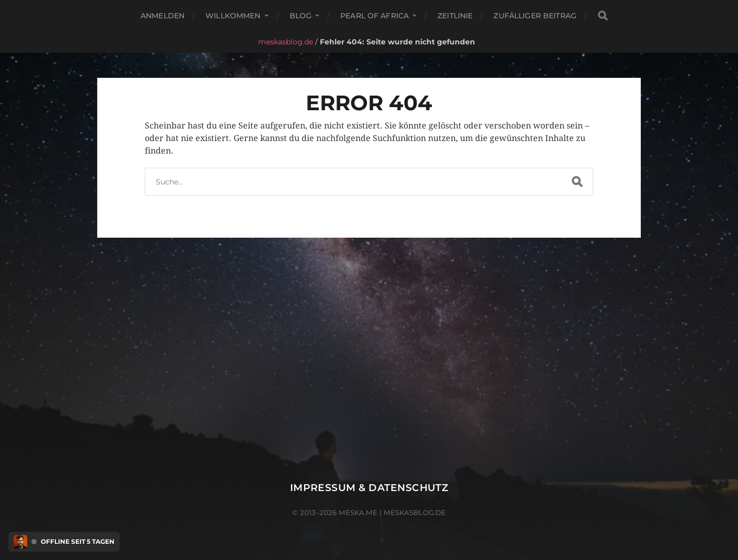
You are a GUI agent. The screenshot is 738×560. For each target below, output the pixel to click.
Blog (301, 16)
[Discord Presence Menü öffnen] (20, 542)
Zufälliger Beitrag (535, 16)
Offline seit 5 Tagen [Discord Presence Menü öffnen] (78, 542)
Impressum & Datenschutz (369, 488)
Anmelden (163, 16)
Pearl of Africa (374, 16)
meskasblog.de (286, 42)
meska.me (358, 512)
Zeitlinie (455, 16)
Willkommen (233, 16)
